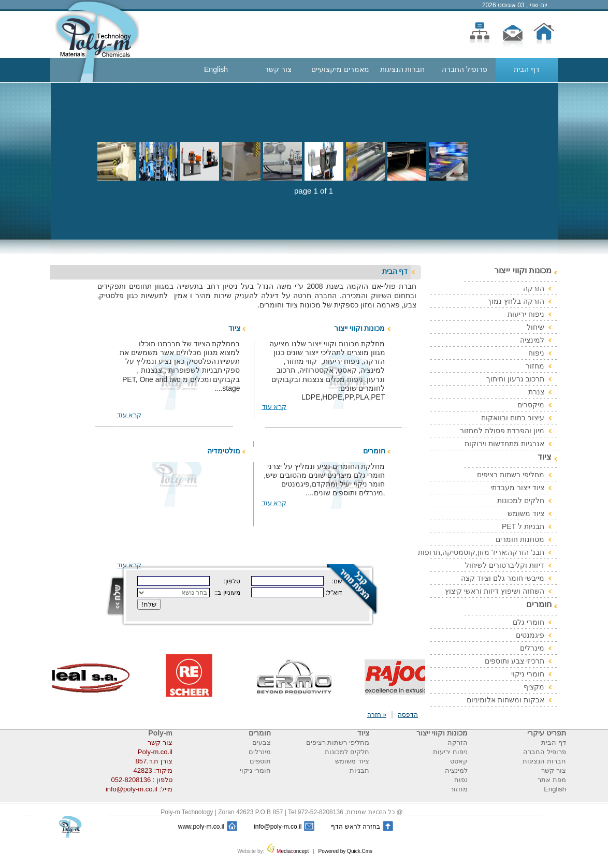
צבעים (262, 742)
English (216, 69)
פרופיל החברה (465, 69)
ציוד (234, 328)
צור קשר (278, 69)
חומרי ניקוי (528, 674)
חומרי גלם (529, 622)
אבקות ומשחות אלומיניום (505, 700)
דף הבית (527, 69)
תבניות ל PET (523, 526)
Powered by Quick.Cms (345, 851)
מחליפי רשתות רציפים (511, 475)
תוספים (260, 761)
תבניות (359, 770)
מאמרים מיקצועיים (340, 69)
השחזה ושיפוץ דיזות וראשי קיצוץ (495, 591)
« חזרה (377, 715)
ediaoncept (288, 851)
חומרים (374, 451)
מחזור (535, 366)
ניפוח (536, 353)
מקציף (534, 687)
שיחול (535, 327)
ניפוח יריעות (526, 314)
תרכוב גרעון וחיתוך (515, 379)
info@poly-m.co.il (278, 827)
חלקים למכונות (521, 501)
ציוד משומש (526, 513)
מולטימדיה (224, 451)
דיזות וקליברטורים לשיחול (505, 565)
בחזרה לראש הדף (356, 827)
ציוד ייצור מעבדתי (517, 488)
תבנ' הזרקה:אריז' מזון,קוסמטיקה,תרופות (481, 552)
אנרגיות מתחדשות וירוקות (504, 444)
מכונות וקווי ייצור (360, 328)
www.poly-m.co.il (201, 827)
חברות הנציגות (403, 69)
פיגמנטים (530, 635)
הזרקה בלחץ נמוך (516, 301)
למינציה (532, 340)
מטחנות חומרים (520, 539)
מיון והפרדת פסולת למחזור (502, 431)
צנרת (536, 392)
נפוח (461, 780)
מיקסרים (531, 405)
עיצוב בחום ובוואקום (513, 418)
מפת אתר (552, 780)
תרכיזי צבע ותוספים (515, 661)
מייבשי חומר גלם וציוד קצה (503, 578)
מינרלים (532, 648)
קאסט (459, 761)
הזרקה (534, 288)
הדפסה (408, 715)
